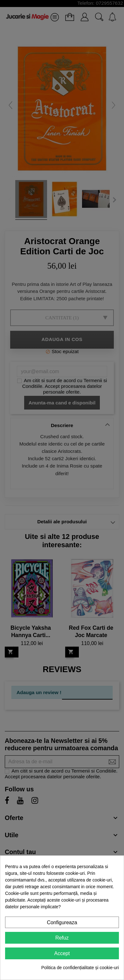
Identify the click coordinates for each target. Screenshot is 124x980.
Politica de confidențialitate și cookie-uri (80, 968)
